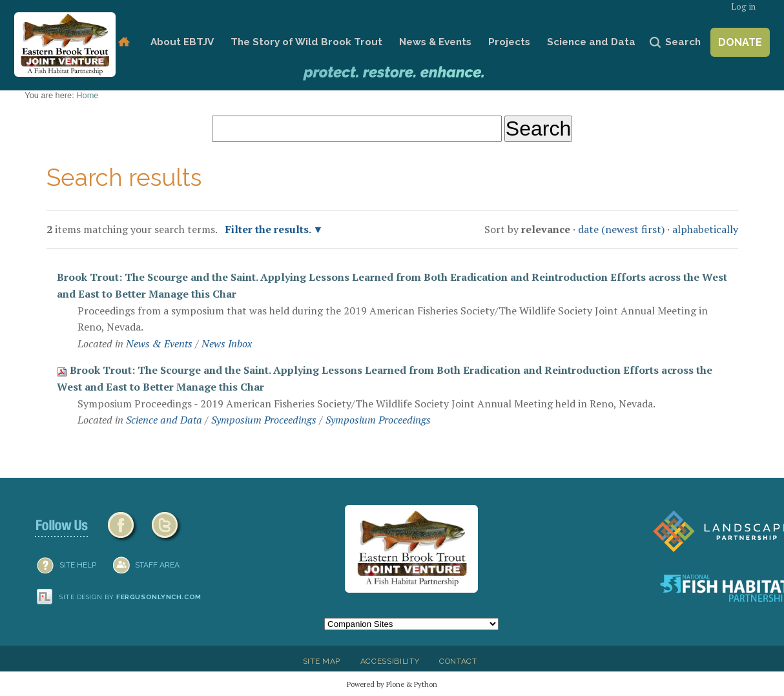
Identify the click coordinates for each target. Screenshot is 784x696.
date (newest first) (621, 229)
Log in (743, 7)
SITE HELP (78, 565)
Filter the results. (269, 229)
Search (683, 42)
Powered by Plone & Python (392, 684)
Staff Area (157, 565)
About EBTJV (182, 42)
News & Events (435, 42)
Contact (458, 661)
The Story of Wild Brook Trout (306, 42)
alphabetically (705, 229)
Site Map (322, 661)
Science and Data (591, 42)
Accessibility (390, 661)
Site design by (130, 597)
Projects (509, 42)
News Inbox (227, 343)
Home (124, 42)
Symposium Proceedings (264, 420)
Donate (740, 42)
